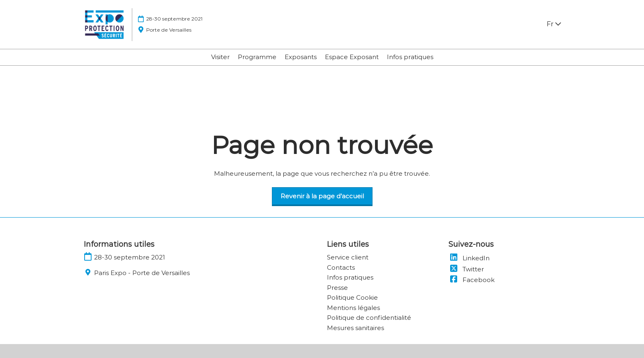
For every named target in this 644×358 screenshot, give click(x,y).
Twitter (466, 269)
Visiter (220, 57)
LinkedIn (469, 258)
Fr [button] (554, 24)
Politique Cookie (352, 297)
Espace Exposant (352, 57)
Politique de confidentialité (369, 318)
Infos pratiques (410, 57)
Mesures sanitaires (355, 328)
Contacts (341, 267)
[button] (322, 196)
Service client (348, 257)
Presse (337, 288)
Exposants (301, 57)
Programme (257, 57)
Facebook (471, 280)
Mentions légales (353, 308)
